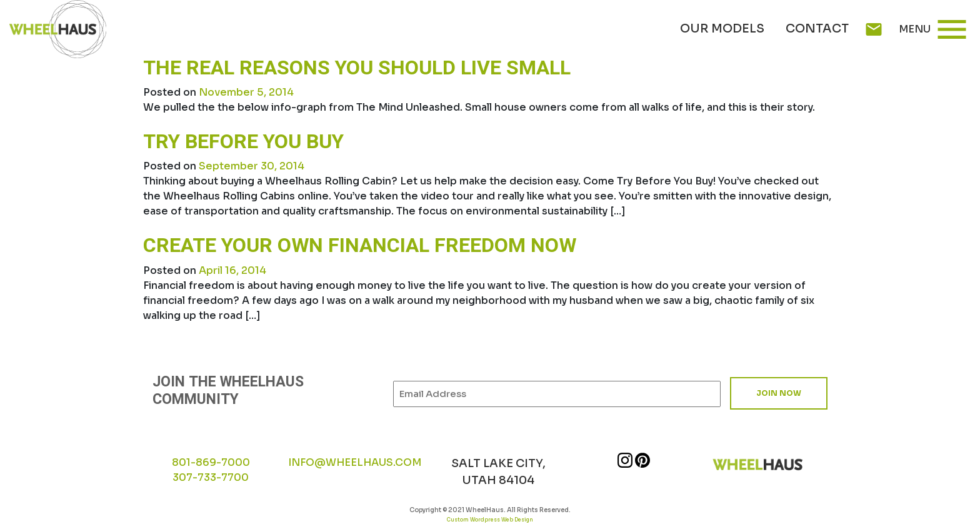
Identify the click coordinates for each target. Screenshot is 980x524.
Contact (817, 29)
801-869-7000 (211, 462)
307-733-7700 (211, 477)
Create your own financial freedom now (360, 245)
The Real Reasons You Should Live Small (357, 68)
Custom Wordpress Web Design (490, 520)
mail (874, 29)
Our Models (722, 29)
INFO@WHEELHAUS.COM (355, 462)
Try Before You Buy (243, 142)
